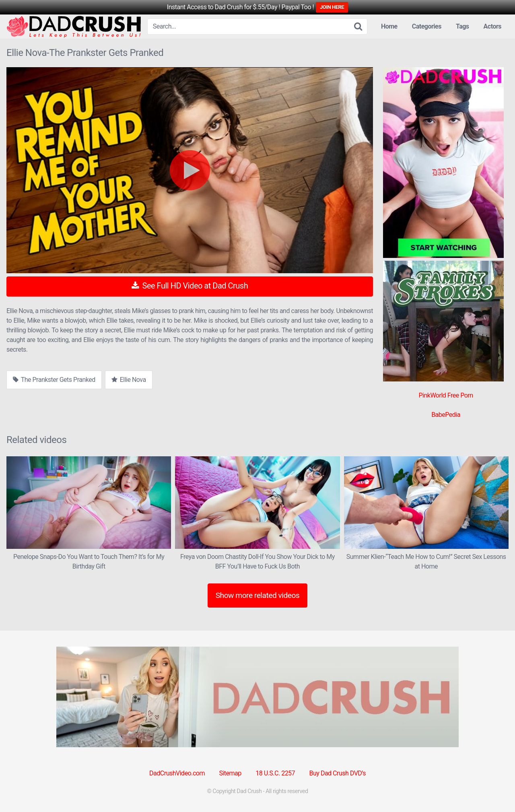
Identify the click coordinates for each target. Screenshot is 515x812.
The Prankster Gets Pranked (54, 380)
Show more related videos (258, 595)
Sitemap (230, 773)
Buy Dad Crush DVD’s (338, 773)
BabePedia (446, 415)
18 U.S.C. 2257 (275, 773)
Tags (462, 26)
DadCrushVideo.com (177, 773)
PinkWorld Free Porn (446, 395)
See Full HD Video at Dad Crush (190, 286)
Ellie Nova (129, 380)
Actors (492, 26)
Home (389, 26)
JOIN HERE (332, 7)
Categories (427, 26)
